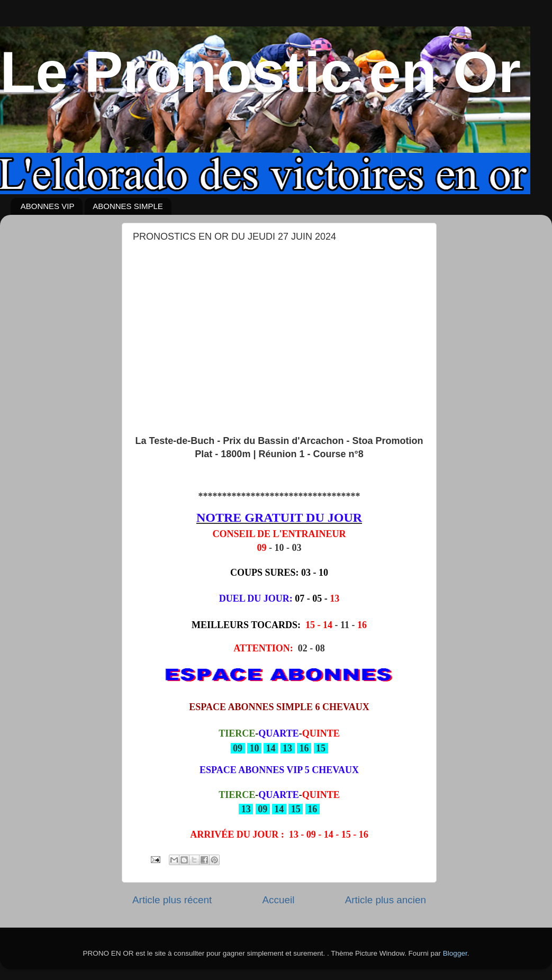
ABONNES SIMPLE (128, 206)
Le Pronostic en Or (260, 72)
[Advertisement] (279, 327)
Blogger (455, 953)
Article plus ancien (386, 900)
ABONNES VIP (48, 206)
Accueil (278, 900)
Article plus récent (172, 900)
